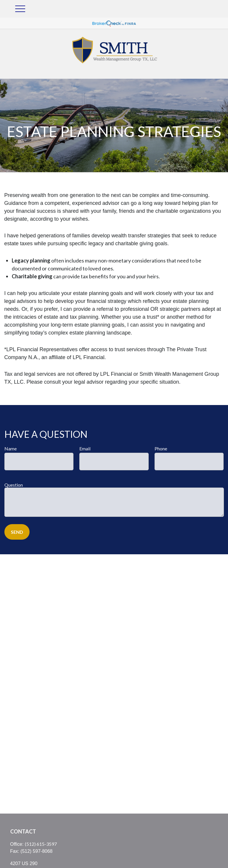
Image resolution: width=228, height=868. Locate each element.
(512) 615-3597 (41, 844)
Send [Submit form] (17, 532)
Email (85, 448)
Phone (161, 448)
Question (14, 485)
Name (11, 448)
